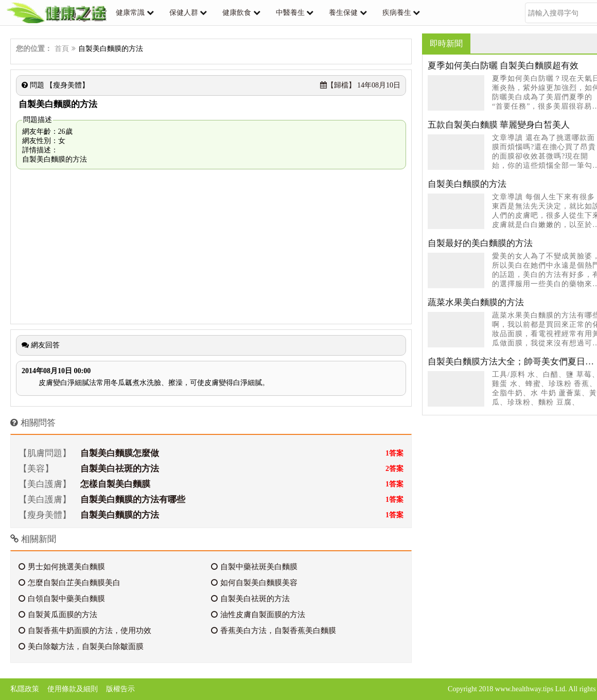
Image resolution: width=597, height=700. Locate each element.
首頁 (62, 49)
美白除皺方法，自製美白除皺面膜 (81, 646)
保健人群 (184, 13)
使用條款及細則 (73, 689)
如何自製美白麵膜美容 (254, 583)
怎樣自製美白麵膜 (115, 484)
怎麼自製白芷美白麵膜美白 (69, 583)
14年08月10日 (361, 85)
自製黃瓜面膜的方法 (58, 615)
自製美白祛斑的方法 (120, 469)
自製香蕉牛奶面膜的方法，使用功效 (85, 631)
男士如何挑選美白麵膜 (62, 567)
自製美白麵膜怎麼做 (120, 453)
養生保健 (343, 13)
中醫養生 (290, 13)
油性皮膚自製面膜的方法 (258, 615)
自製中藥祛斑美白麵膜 (254, 567)
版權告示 (120, 689)
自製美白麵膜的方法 (120, 515)
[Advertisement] (211, 247)
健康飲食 (237, 13)
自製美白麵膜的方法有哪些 (133, 500)
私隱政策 (25, 689)
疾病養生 (397, 13)
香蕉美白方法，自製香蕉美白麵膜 (274, 631)
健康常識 (130, 13)
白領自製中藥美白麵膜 (62, 599)
